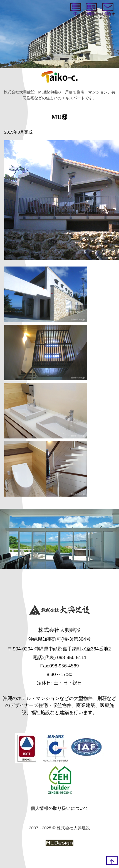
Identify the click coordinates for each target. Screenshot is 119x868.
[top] (112, 860)
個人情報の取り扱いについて (59, 808)
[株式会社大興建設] (59, 611)
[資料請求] (91, 10)
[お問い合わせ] (108, 10)
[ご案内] (76, 10)
